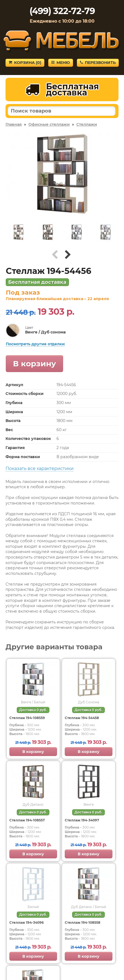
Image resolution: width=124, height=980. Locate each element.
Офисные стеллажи (49, 124)
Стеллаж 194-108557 (27, 820)
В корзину (34, 364)
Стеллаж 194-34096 (27, 922)
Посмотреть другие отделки (35, 344)
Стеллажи (87, 124)
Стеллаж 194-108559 (27, 718)
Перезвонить (98, 63)
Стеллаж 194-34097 (82, 820)
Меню (61, 63)
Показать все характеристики (40, 468)
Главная (14, 124)
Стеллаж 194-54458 (82, 718)
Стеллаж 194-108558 (83, 922)
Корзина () (25, 63)
